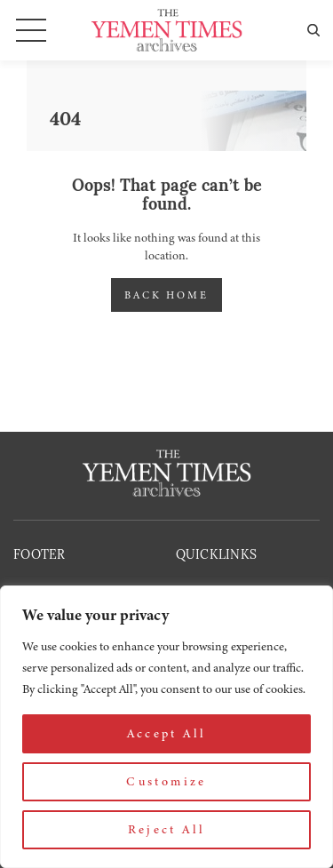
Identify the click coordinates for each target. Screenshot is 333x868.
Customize (166, 781)
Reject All (167, 829)
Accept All (167, 733)
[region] (166, 727)
